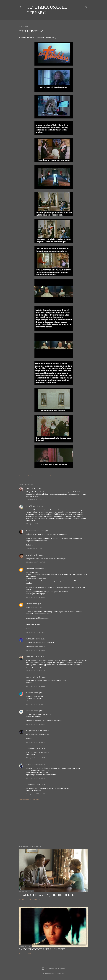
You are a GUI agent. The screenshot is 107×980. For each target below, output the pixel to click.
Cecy (28, 693)
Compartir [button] (23, 476)
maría (29, 555)
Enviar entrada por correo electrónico (41, 476)
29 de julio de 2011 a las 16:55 (36, 548)
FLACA (29, 506)
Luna (28, 711)
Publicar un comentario (30, 799)
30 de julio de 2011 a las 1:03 (36, 632)
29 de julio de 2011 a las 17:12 (36, 562)
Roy (28, 604)
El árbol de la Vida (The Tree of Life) (47, 895)
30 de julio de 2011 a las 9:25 (36, 758)
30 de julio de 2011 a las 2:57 (36, 650)
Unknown (30, 569)
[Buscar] (86, 7)
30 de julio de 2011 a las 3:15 (35, 670)
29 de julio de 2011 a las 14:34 (36, 500)
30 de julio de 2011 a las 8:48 (36, 742)
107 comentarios (34, 954)
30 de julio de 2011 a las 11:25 (36, 778)
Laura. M (30, 765)
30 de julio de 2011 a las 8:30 (36, 724)
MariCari (30, 657)
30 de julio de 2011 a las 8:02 (36, 704)
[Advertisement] (54, 823)
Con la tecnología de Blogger (53, 969)
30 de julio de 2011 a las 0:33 (36, 597)
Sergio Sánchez (33, 731)
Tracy (29, 488)
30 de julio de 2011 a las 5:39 (36, 686)
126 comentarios (34, 899)
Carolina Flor (31, 531)
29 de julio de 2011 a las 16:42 (36, 524)
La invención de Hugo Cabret (42, 949)
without (30, 639)
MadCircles (60, 973)
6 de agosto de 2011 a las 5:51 (36, 794)
